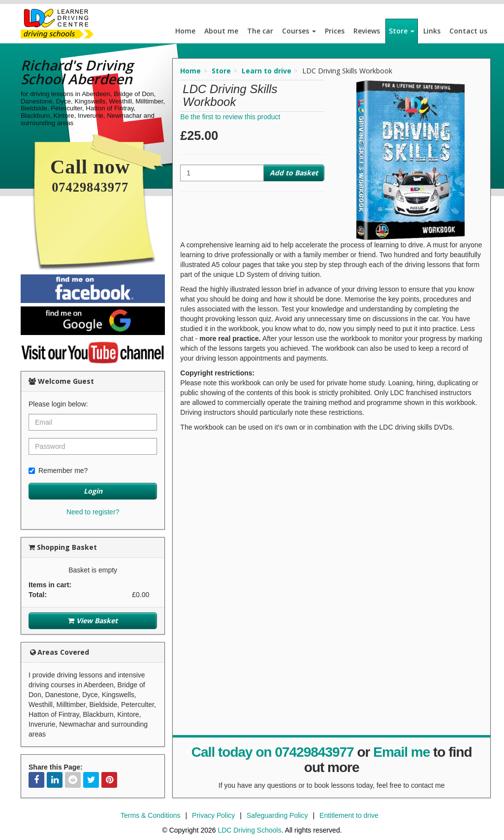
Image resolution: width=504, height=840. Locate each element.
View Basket (93, 621)
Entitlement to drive (349, 815)
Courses (299, 31)
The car (260, 31)
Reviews (367, 31)
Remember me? (58, 470)
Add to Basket (294, 173)
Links (432, 31)
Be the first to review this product (230, 117)
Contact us (468, 31)
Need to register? (93, 512)
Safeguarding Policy (277, 815)
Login (93, 491)
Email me (401, 752)
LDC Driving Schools (249, 830)
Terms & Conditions (150, 815)
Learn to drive (267, 71)
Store (402, 31)
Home (185, 31)
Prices (335, 31)
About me (221, 31)
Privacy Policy (213, 815)
